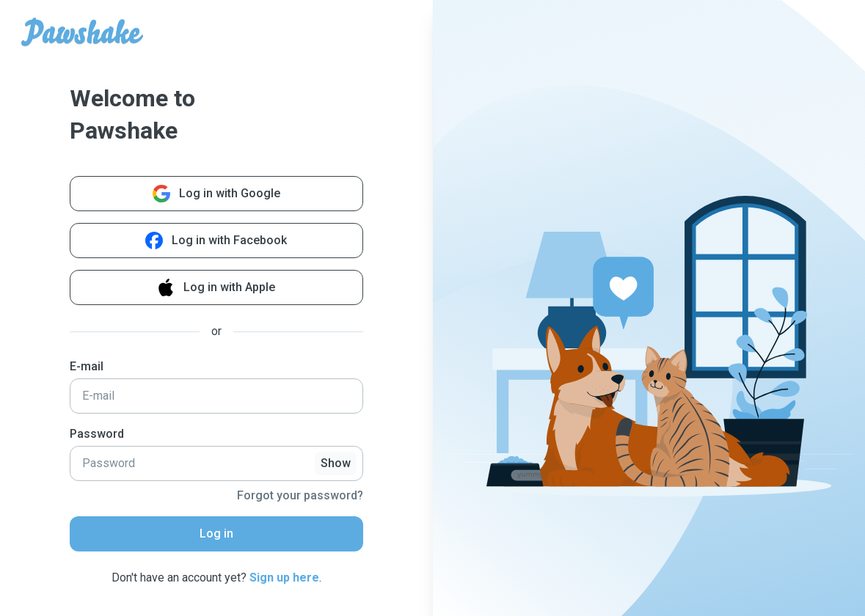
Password (97, 434)
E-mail (87, 366)
